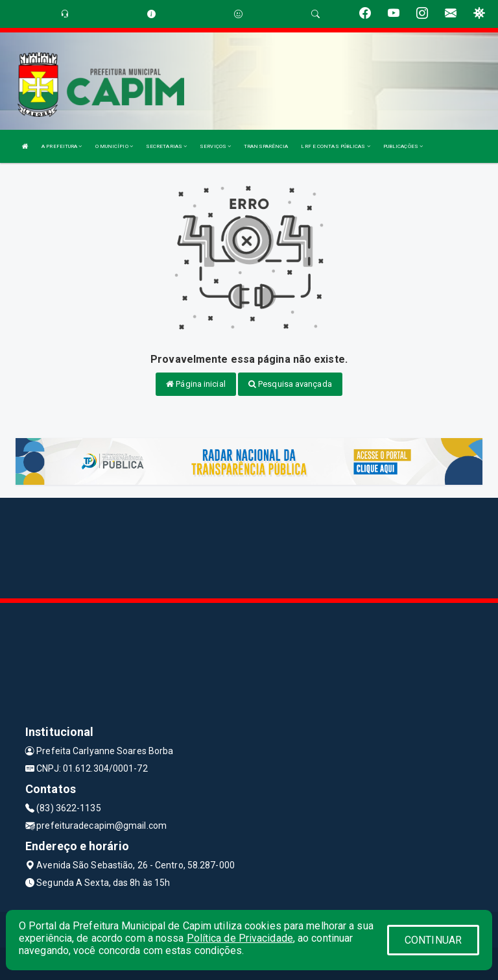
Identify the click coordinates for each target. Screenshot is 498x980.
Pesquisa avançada (290, 384)
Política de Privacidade (240, 938)
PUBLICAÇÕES (403, 146)
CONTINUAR (433, 940)
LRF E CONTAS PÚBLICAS (335, 146)
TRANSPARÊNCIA (266, 146)
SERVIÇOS (215, 146)
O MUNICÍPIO (114, 146)
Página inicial (196, 384)
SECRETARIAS (166, 146)
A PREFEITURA (62, 146)
